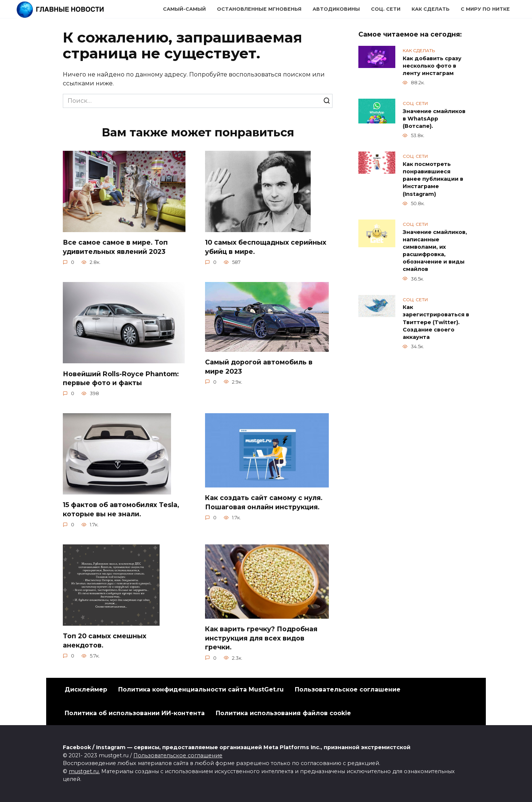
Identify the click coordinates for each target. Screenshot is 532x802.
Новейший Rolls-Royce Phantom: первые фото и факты (121, 378)
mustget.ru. (84, 771)
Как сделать (431, 9)
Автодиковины (336, 9)
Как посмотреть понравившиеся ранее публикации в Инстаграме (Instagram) (433, 179)
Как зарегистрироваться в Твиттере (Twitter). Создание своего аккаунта (436, 322)
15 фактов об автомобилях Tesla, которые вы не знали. (121, 509)
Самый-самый (184, 9)
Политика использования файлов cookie (283, 713)
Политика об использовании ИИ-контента (135, 713)
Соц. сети (386, 9)
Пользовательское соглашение (348, 689)
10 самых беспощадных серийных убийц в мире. (266, 247)
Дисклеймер (86, 689)
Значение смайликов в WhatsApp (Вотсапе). (434, 119)
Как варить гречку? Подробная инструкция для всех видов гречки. (261, 638)
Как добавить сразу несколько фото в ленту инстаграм (432, 66)
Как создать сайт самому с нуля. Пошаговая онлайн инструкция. (264, 502)
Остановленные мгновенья (259, 9)
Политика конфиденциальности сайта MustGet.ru (201, 689)
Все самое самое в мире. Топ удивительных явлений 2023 (115, 247)
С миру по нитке (485, 9)
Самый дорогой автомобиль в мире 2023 (259, 367)
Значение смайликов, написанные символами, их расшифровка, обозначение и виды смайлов (435, 251)
